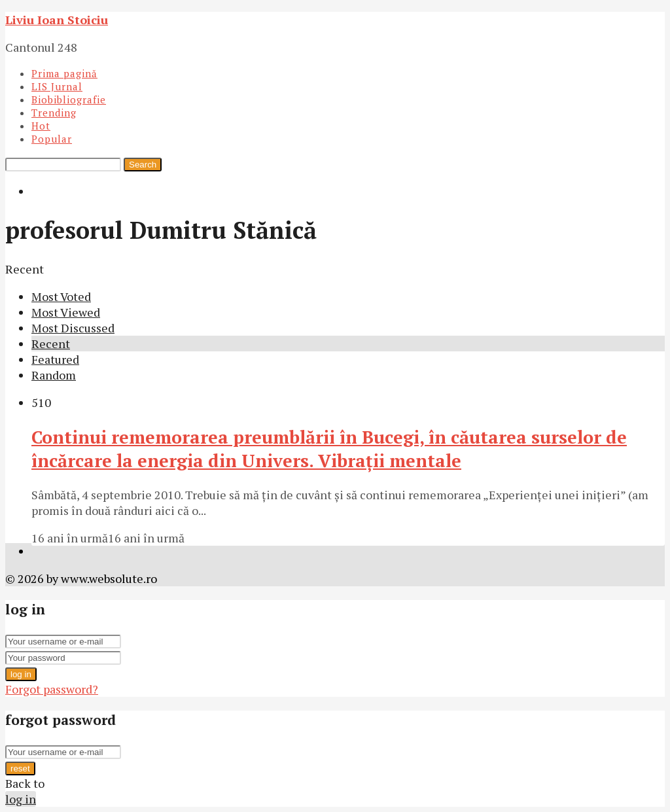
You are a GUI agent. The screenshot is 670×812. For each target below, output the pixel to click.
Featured (55, 359)
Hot (41, 126)
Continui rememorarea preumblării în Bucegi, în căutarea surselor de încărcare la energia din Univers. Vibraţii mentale (329, 449)
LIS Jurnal (57, 86)
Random (54, 375)
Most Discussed (73, 328)
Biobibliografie (69, 99)
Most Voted (61, 296)
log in (21, 674)
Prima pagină (64, 73)
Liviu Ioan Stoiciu (57, 20)
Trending (54, 113)
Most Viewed (66, 312)
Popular (52, 139)
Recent (51, 344)
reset (20, 768)
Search (143, 165)
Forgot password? (52, 689)
